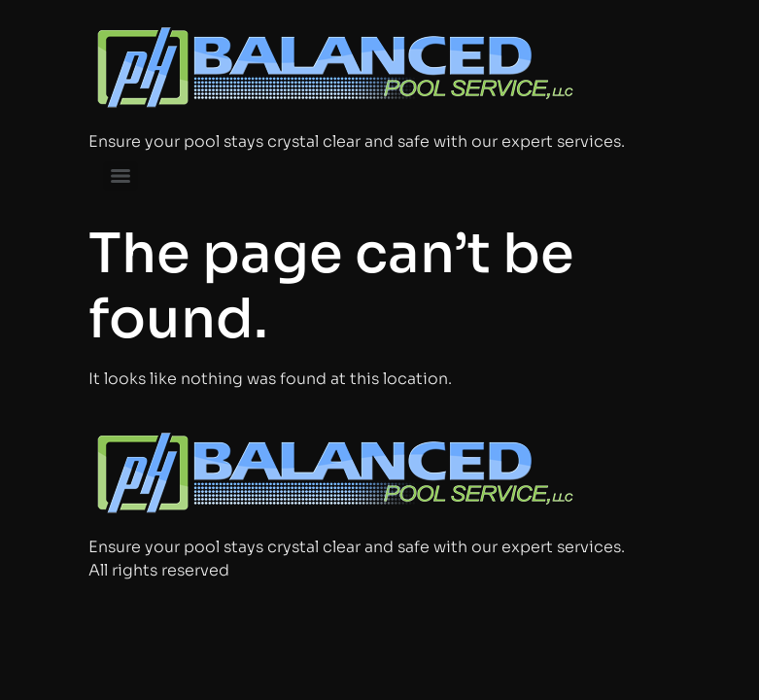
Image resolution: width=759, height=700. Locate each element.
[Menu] (121, 176)
